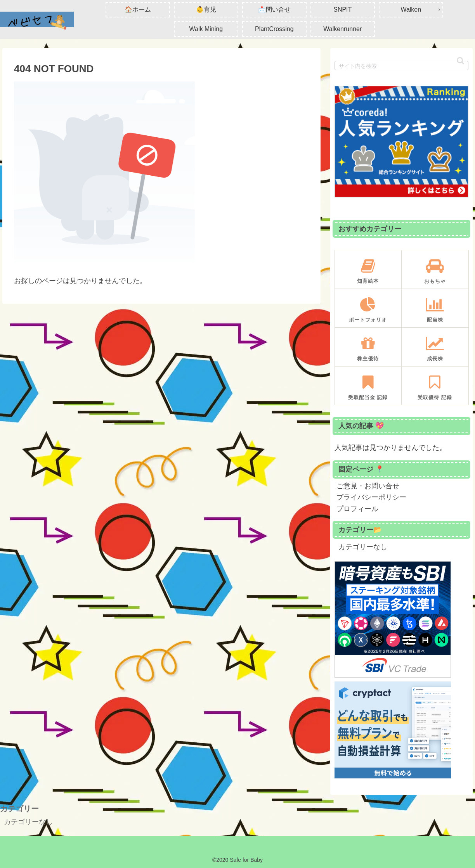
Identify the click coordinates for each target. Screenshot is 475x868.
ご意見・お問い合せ (368, 486)
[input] (401, 66)
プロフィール (357, 509)
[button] (460, 61)
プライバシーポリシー (371, 497)
